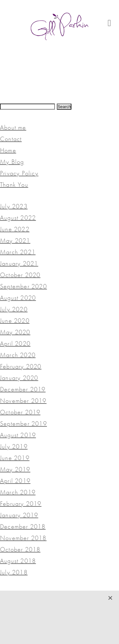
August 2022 (18, 218)
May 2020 (15, 332)
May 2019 (15, 469)
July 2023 (14, 206)
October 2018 (20, 549)
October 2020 (20, 275)
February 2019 (21, 504)
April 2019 (15, 481)
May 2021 (15, 241)
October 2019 (20, 412)
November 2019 (23, 401)
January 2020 (19, 378)
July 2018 (14, 572)
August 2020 (18, 298)
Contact (11, 139)
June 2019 (15, 458)
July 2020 (14, 309)
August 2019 (18, 435)
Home (8, 150)
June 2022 (15, 229)
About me (13, 127)
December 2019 (23, 389)
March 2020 (18, 355)
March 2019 (18, 492)
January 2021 (19, 263)
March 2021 (18, 252)
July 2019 (14, 446)
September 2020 (23, 286)
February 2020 (21, 366)
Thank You (14, 185)
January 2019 (19, 515)
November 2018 (23, 538)
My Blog (12, 162)
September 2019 (23, 424)
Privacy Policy (19, 173)
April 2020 (15, 343)
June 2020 (15, 321)
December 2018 (23, 526)
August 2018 (18, 561)
